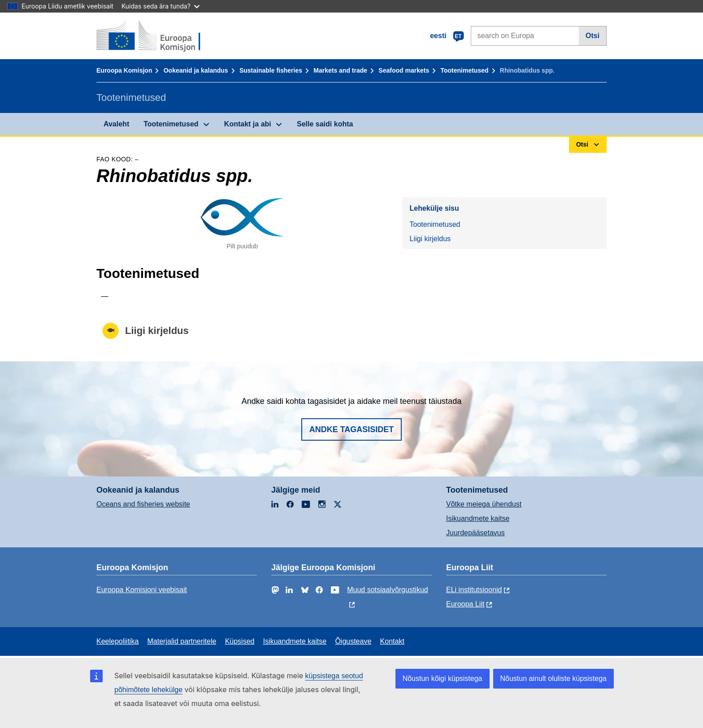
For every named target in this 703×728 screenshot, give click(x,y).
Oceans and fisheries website (143, 504)
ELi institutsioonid (474, 590)
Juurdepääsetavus (475, 533)
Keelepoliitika (117, 641)
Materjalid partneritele (182, 641)
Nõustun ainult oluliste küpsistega (553, 678)
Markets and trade (340, 70)
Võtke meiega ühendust (484, 504)
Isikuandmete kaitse (478, 518)
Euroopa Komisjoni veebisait (142, 590)
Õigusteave (353, 641)
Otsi (592, 36)
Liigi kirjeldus (430, 239)
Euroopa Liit (465, 604)
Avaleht (116, 124)
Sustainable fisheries (271, 70)
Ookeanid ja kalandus (196, 70)
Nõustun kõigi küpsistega (443, 678)
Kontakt (392, 641)
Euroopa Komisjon (124, 70)
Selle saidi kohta (325, 124)
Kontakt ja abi (248, 124)
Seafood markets (404, 70)
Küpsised (240, 641)
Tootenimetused (464, 70)
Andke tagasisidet (352, 429)
